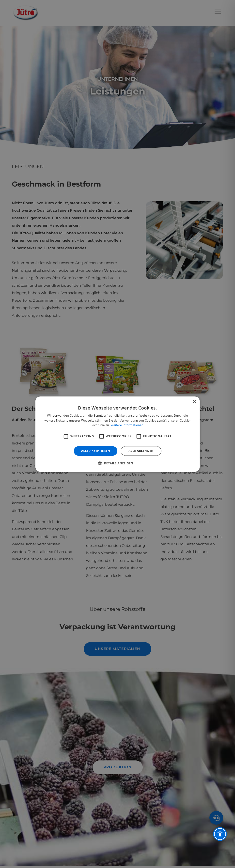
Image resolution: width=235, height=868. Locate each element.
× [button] (194, 402)
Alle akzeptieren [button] (96, 451)
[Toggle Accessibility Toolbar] (220, 834)
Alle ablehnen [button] (141, 451)
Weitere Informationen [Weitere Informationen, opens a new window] (127, 425)
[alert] (117, 434)
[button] (117, 463)
